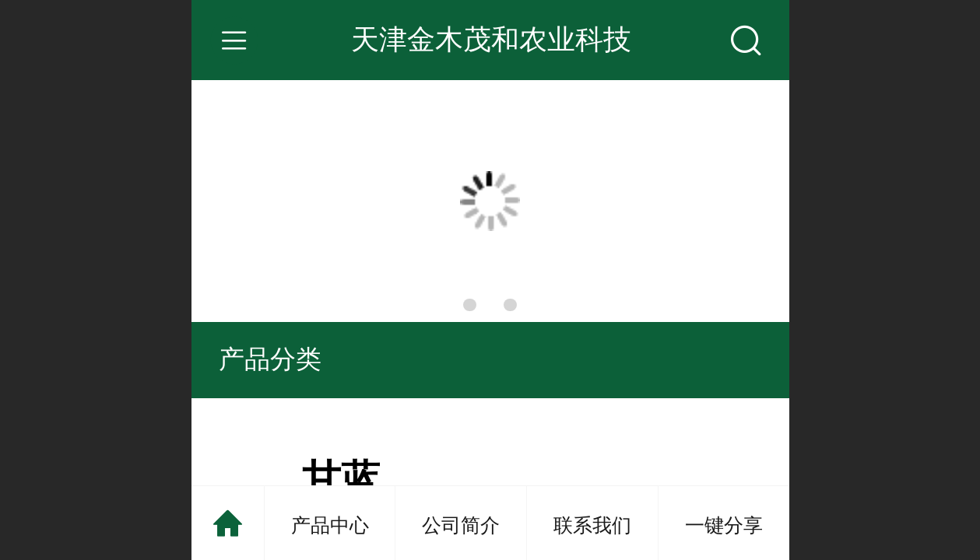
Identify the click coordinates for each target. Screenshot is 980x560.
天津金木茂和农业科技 (491, 39)
